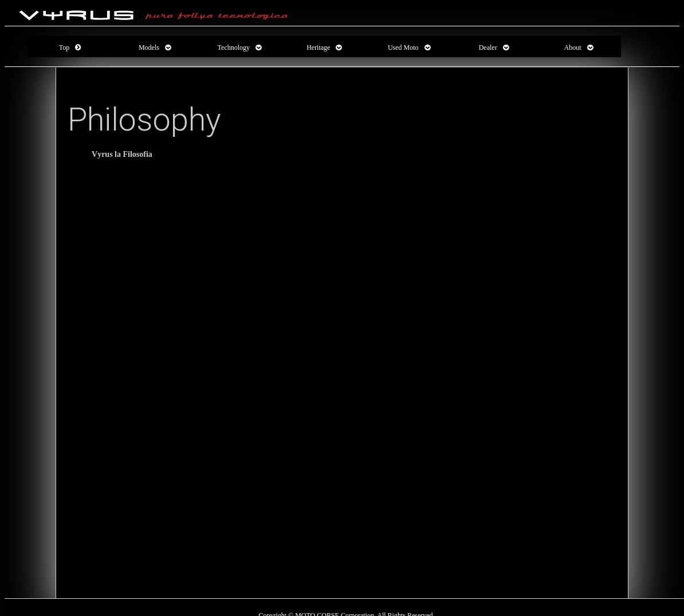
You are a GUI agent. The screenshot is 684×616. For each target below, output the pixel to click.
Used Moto (403, 48)
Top (64, 48)
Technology (234, 48)
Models (149, 48)
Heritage (318, 48)
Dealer (488, 48)
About (573, 48)
